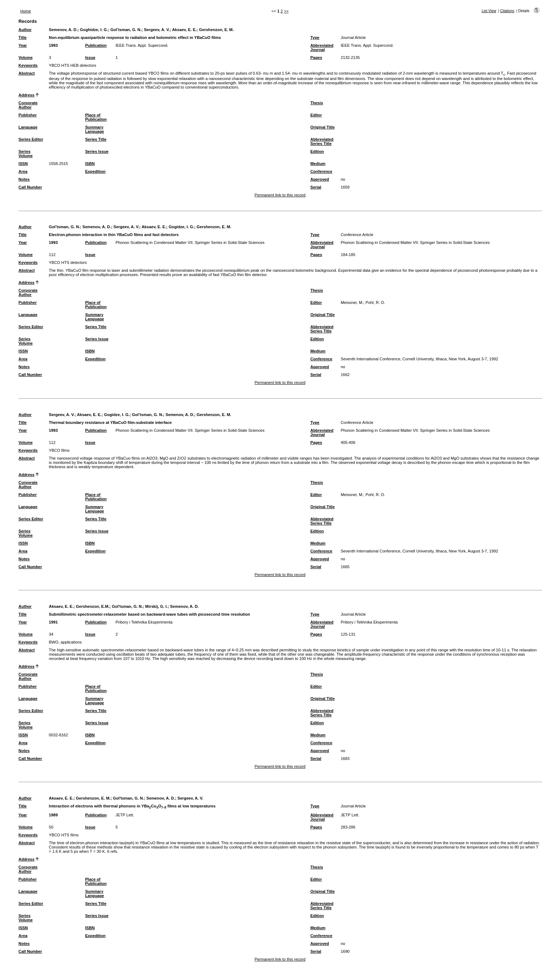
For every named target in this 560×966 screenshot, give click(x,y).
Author (25, 30)
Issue (90, 57)
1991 (53, 622)
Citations (507, 11)
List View (489, 11)
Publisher (28, 115)
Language (28, 127)
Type (315, 37)
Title (23, 37)
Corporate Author (28, 105)
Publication (96, 45)
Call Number (30, 187)
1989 (53, 815)
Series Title (96, 139)
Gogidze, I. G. (181, 227)
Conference (321, 171)
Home (26, 11)
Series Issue (97, 151)
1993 (53, 45)
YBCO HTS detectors (68, 262)
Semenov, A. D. (63, 30)
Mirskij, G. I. (157, 606)
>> (286, 11)
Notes (24, 179)
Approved (320, 179)
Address (27, 95)
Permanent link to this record (280, 195)
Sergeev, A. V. (157, 30)
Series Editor (31, 139)
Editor (316, 115)
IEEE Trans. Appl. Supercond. (142, 45)
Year (23, 45)
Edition (317, 151)
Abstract (27, 73)
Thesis (317, 103)
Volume (26, 57)
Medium (318, 164)
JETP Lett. (125, 815)
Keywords (28, 65)
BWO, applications (65, 642)
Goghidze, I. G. (94, 30)
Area (23, 171)
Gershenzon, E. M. (216, 30)
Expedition (95, 171)
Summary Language (94, 129)
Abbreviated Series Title (322, 141)
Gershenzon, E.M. (92, 606)
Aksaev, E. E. (184, 30)
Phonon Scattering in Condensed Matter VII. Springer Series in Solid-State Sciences (190, 242)
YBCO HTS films (64, 835)
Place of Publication (96, 117)
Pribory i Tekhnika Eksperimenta (144, 622)
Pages (316, 57)
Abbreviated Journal (322, 47)
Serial (316, 187)
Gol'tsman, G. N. (127, 606)
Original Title (322, 127)
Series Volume (26, 154)
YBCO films (59, 450)
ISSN (23, 164)
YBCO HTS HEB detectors (72, 65)
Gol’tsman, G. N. (126, 30)
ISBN (90, 164)
